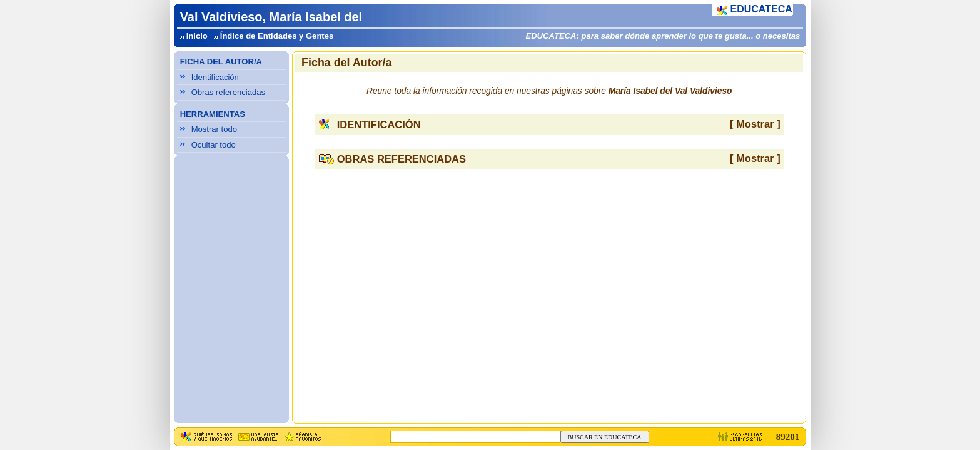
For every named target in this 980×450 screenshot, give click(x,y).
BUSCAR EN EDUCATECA (605, 437)
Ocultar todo (214, 145)
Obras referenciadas (228, 92)
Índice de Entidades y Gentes (277, 36)
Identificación (215, 77)
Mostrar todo (214, 129)
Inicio (197, 36)
